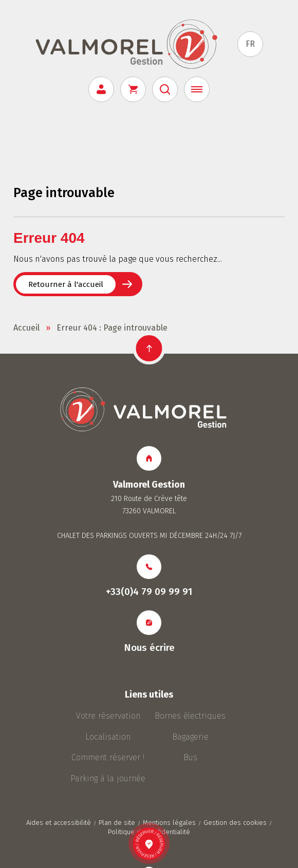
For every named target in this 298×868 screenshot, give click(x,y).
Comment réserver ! (108, 757)
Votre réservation (108, 716)
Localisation (108, 737)
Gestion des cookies (235, 823)
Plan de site (117, 823)
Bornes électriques (190, 716)
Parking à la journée (108, 778)
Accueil (26, 328)
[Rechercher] (165, 89)
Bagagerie (190, 737)
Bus (190, 757)
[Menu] (197, 89)
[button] (149, 348)
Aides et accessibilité (59, 823)
